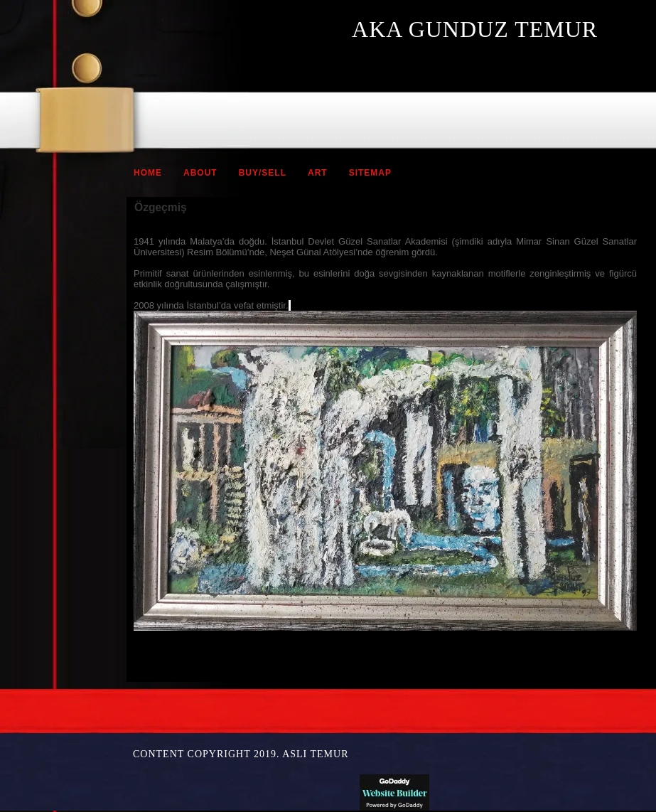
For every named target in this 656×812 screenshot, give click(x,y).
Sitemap (370, 173)
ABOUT (200, 173)
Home (148, 173)
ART (318, 173)
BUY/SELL (263, 173)
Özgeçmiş (161, 207)
